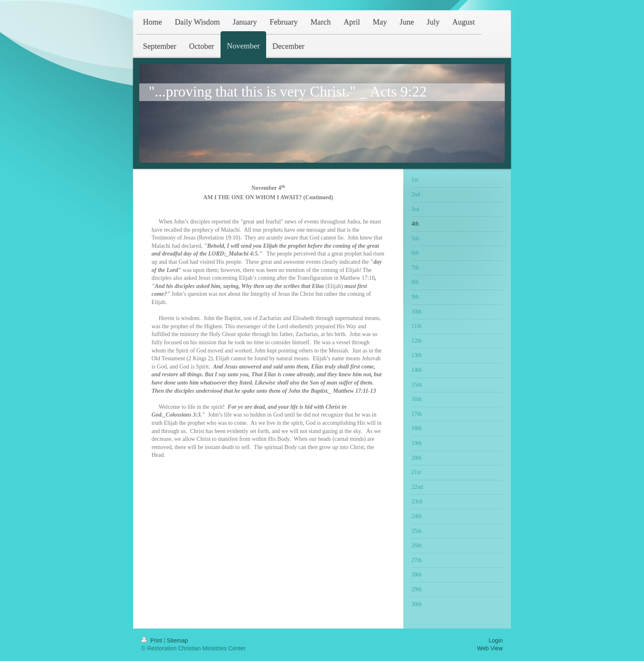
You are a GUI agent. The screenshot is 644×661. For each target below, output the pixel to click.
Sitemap (177, 640)
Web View (490, 648)
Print (153, 640)
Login (496, 640)
